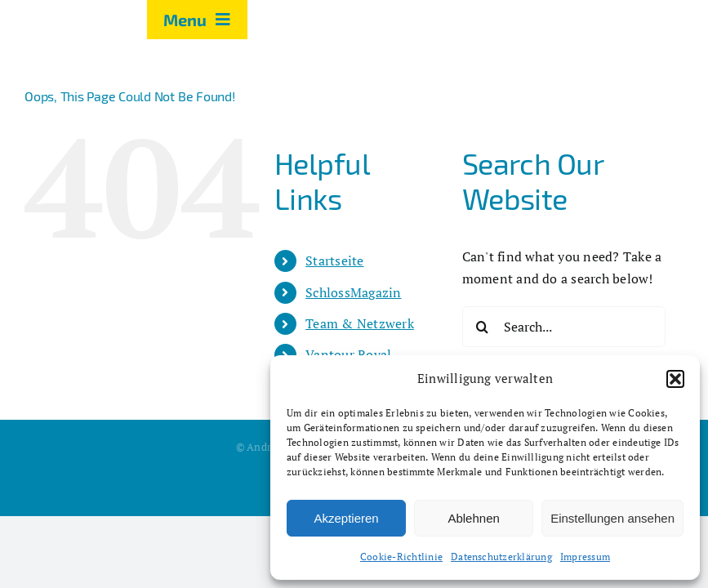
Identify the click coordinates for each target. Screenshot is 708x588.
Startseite (334, 261)
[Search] (483, 327)
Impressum (585, 557)
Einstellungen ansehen (612, 518)
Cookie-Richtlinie (401, 557)
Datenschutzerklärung (501, 557)
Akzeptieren (346, 518)
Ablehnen (473, 518)
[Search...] (564, 327)
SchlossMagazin (353, 292)
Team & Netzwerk (360, 323)
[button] (675, 379)
